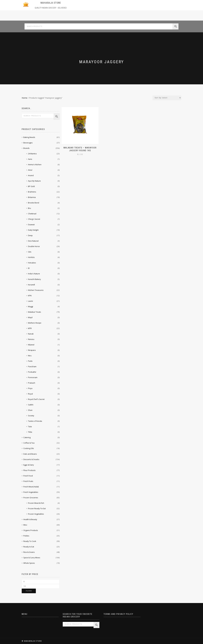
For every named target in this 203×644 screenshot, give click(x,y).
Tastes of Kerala (35, 421)
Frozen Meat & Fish (36, 503)
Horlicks (31, 257)
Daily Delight (33, 230)
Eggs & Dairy (29, 465)
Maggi (31, 306)
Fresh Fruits (28, 481)
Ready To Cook (30, 541)
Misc (25, 525)
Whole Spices (29, 563)
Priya (30, 388)
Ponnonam (33, 377)
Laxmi (30, 301)
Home (25, 98)
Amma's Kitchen (35, 164)
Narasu (31, 339)
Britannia (32, 197)
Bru (29, 208)
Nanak (31, 334)
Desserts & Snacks (31, 459)
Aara (30, 159)
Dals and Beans (30, 454)
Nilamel (31, 345)
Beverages (28, 143)
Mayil (30, 317)
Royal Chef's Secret (36, 399)
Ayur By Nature (34, 181)
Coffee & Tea (29, 443)
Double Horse (34, 246)
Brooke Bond (34, 203)
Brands (26, 148)
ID (29, 268)
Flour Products (29, 470)
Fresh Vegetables (31, 492)
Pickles (26, 536)
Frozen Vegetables (36, 514)
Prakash (32, 383)
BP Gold (31, 186)
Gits (30, 252)
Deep (30, 235)
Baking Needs (29, 137)
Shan (30, 410)
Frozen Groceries (31, 498)
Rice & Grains (29, 552)
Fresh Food (28, 476)
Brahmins (32, 192)
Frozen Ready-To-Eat (37, 508)
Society (31, 416)
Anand (31, 175)
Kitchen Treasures (36, 290)
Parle (30, 361)
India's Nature (34, 274)
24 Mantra (32, 154)
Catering (27, 437)
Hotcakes (32, 263)
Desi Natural (33, 241)
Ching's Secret (34, 219)
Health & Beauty (30, 519)
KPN (30, 296)
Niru (30, 356)
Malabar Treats (35, 312)
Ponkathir (32, 372)
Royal (30, 394)
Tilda (30, 432)
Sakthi (31, 405)
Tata (30, 426)
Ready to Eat (29, 547)
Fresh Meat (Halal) (31, 487)
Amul (30, 170)
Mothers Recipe (35, 323)
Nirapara (32, 350)
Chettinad (32, 214)
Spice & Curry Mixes (32, 558)
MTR (30, 328)
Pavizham (32, 366)
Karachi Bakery (34, 279)
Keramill (31, 285)
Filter (29, 591)
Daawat (31, 225)
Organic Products (31, 530)
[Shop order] (167, 98)
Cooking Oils (29, 448)
